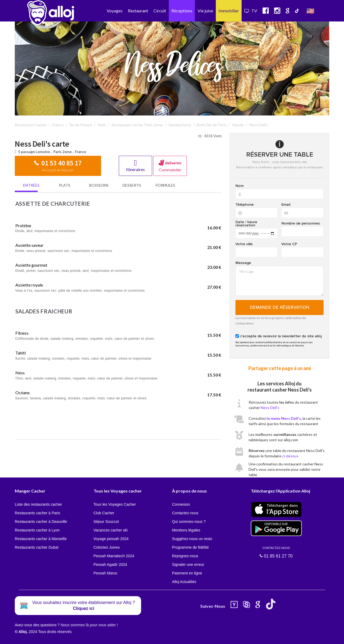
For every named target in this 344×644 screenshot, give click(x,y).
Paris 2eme (62, 152)
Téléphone (245, 205)
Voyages (115, 11)
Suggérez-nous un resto (192, 539)
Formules (165, 185)
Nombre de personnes (301, 223)
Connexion (181, 504)
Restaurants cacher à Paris (37, 513)
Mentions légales (186, 530)
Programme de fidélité (190, 547)
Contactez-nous (185, 513)
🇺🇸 (310, 11)
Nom (239, 186)
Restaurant (138, 11)
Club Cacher (104, 513)
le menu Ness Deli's (284, 418)
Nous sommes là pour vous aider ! (89, 625)
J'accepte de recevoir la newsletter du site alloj (281, 336)
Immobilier (229, 11)
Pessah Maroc (105, 573)
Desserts (132, 185)
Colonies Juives (107, 547)
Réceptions (182, 11)
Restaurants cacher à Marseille (41, 539)
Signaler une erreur (188, 565)
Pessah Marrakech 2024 (114, 556)
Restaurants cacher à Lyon (37, 530)
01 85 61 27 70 (276, 552)
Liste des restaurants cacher (38, 504)
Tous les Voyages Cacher (115, 504)
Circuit (160, 11)
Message (243, 263)
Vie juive (205, 11)
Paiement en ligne (187, 573)
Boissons (99, 185)
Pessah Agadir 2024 (110, 565)
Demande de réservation (280, 307)
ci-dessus (290, 456)
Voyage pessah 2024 (111, 539)
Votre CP (289, 244)
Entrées (31, 185)
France (81, 152)
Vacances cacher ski (111, 530)
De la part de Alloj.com (58, 170)
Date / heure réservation (246, 224)
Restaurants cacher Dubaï (37, 547)
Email (286, 205)
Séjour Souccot (106, 522)
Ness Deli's (270, 408)
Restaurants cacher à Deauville (41, 522)
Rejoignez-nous (185, 556)
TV (251, 11)
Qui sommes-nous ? (189, 522)
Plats (65, 185)
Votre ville (244, 244)
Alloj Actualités (184, 582)
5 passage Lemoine (34, 152)
